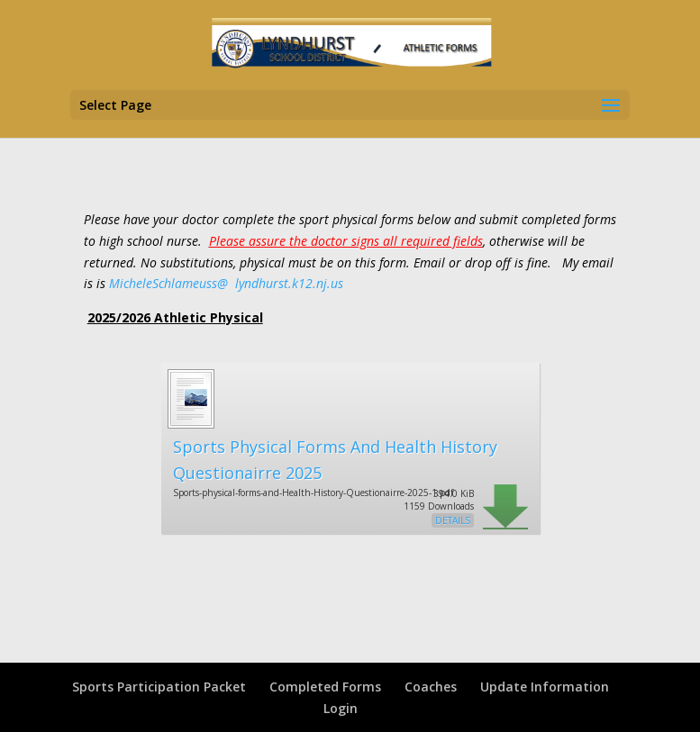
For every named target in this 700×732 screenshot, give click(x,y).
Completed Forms (325, 687)
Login (341, 708)
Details (453, 520)
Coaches (431, 687)
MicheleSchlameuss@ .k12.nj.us (226, 283)
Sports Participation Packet (159, 687)
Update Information (545, 687)
